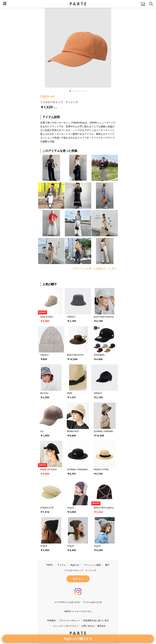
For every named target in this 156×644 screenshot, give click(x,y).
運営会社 (101, 626)
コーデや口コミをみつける (67, 602)
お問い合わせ (88, 626)
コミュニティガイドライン (66, 626)
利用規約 (51, 620)
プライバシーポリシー (69, 620)
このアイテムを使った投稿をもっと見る (94, 268)
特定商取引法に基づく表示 (96, 620)
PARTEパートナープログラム (78, 611)
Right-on (48, 96)
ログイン (78, 579)
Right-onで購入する (78, 639)
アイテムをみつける (92, 602)
